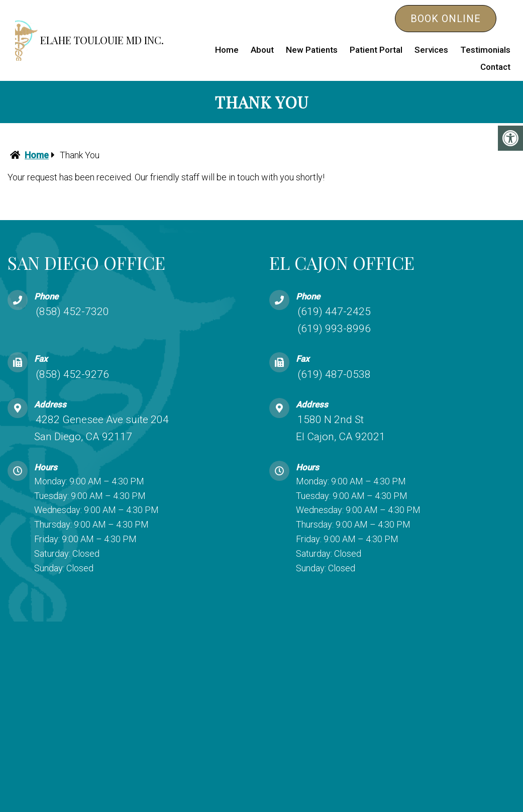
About (262, 50)
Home (227, 50)
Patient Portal (376, 50)
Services (431, 50)
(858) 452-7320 (72, 312)
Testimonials (485, 50)
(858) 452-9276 (72, 374)
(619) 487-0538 (334, 374)
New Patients (312, 50)
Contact (495, 67)
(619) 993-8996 (334, 328)
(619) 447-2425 (334, 312)
